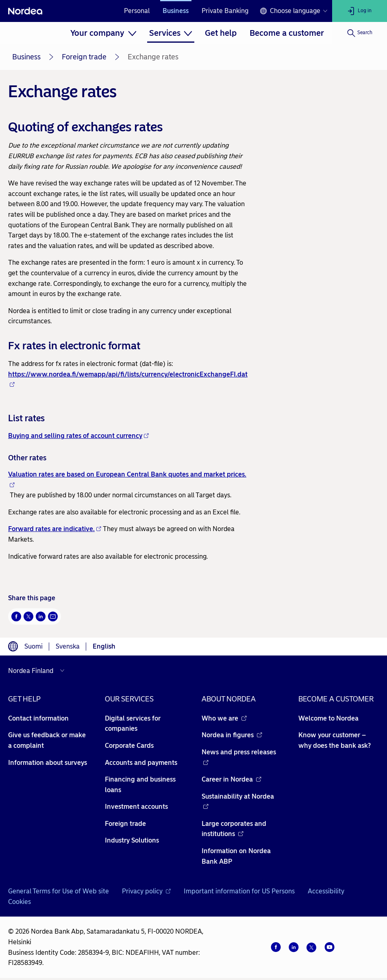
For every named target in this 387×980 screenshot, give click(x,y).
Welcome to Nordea (328, 718)
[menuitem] (103, 33)
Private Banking (225, 11)
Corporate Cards (129, 746)
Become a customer (287, 33)
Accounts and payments (141, 763)
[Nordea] (25, 11)
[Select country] (38, 671)
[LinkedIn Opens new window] (41, 616)
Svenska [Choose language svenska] (68, 646)
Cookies (20, 902)
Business (176, 11)
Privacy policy (146, 891)
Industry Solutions (132, 840)
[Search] (360, 33)
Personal (137, 11)
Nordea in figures (232, 735)
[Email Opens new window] (53, 616)
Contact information (38, 718)
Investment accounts (136, 807)
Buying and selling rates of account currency (78, 436)
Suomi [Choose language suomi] (34, 646)
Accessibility (326, 891)
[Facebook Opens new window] (16, 616)
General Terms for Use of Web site (59, 891)
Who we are (224, 718)
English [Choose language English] (104, 646)
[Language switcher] (294, 11)
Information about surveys (48, 763)
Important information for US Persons (239, 891)
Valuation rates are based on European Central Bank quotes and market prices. (127, 479)
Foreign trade (84, 57)
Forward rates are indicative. (55, 529)
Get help (221, 33)
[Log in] (360, 11)
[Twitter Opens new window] (28, 616)
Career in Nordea (232, 779)
